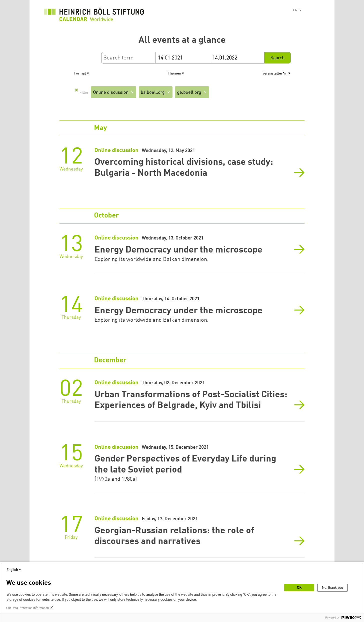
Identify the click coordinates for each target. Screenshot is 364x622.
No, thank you (333, 587)
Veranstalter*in (275, 74)
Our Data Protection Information (27, 608)
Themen (174, 74)
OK (299, 587)
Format (80, 74)
